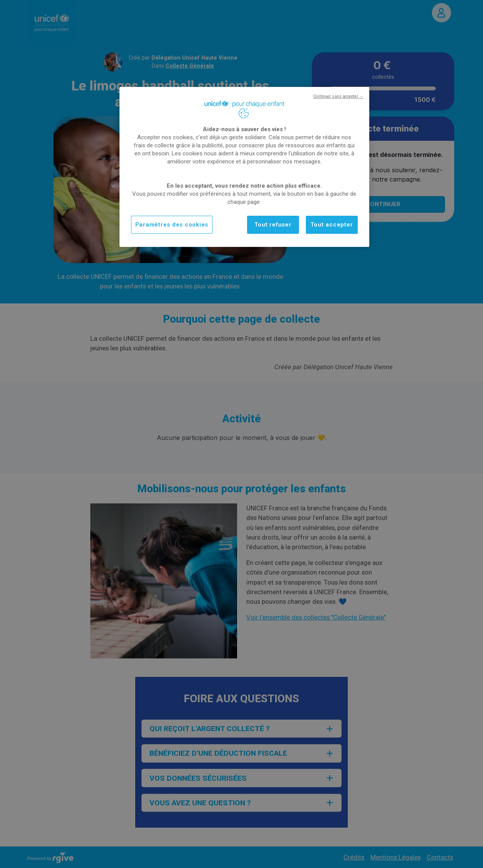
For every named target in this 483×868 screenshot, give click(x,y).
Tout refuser (273, 225)
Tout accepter (332, 225)
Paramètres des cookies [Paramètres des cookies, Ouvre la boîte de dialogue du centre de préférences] (172, 225)
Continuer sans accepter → (338, 96)
